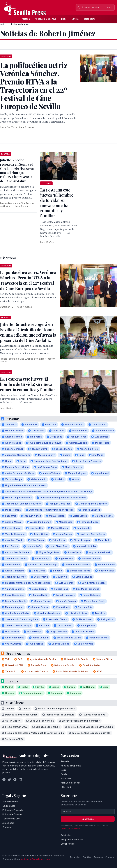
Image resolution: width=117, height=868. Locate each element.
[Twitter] (9, 780)
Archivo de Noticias (71, 783)
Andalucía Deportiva (46, 19)
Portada (26, 19)
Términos (98, 857)
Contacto (7, 827)
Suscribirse (88, 819)
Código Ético (9, 806)
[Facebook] (4, 780)
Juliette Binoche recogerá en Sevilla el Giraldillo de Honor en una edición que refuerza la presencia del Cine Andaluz (17, 170)
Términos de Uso (11, 819)
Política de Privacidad (13, 810)
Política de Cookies (12, 814)
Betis (64, 19)
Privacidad (75, 857)
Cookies (87, 857)
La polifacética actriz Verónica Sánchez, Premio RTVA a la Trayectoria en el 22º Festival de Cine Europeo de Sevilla (28, 280)
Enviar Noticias (68, 844)
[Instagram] (15, 780)
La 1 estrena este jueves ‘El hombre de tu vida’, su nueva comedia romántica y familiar (57, 203)
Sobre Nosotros (10, 802)
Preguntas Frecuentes (72, 839)
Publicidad (66, 835)
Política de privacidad (71, 829)
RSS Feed (66, 787)
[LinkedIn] (20, 780)
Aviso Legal (8, 823)
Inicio (3, 24)
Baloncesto (90, 19)
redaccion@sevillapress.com (36, 859)
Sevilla (75, 19)
